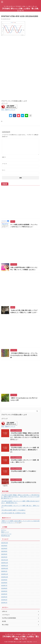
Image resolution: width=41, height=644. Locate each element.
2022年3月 (4, 557)
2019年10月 (5, 577)
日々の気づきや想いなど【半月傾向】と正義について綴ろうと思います (21, 634)
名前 (4, 157)
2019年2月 (4, 600)
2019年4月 (4, 594)
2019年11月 (5, 574)
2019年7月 (4, 586)
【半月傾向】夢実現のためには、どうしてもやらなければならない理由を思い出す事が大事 (24, 355)
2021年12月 (5, 560)
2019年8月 (4, 583)
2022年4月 (4, 554)
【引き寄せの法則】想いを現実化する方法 (23, 482)
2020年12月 (5, 563)
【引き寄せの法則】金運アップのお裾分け (23, 471)
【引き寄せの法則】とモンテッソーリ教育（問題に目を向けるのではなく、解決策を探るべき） (25, 450)
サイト (4, 170)
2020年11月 (5, 566)
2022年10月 (5, 543)
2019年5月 (4, 591)
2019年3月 (4, 597)
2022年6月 (4, 549)
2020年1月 (4, 571)
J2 (18, 523)
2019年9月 (4, 580)
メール (4, 164)
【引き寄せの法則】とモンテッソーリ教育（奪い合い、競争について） (20, 506)
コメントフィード (6, 534)
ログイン (4, 530)
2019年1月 (4, 603)
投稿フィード (5, 532)
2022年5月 (4, 551)
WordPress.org (5, 536)
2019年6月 (4, 588)
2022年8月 (4, 546)
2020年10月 (5, 568)
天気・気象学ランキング (8, 110)
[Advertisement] (20, 55)
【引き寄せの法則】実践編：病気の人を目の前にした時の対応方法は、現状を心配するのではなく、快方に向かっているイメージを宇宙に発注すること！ (20, 497)
